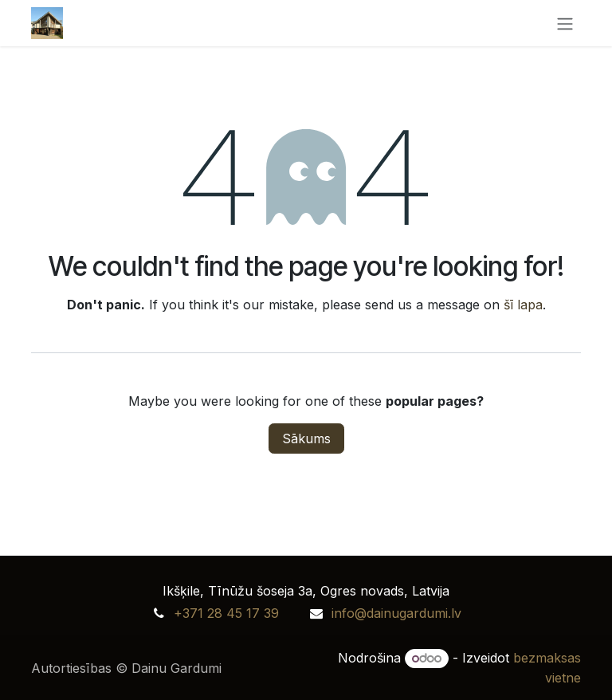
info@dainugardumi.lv (396, 613)
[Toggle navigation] (565, 23)
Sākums (306, 438)
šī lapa (523, 305)
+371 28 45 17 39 (226, 613)
